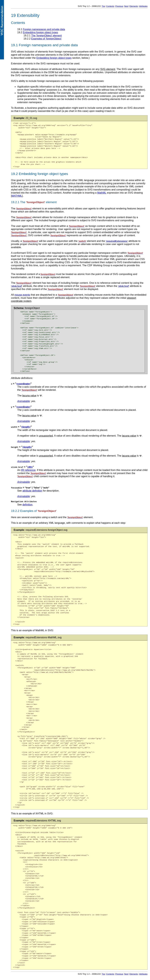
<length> (26, 427)
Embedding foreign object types (40, 32)
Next (126, 6)
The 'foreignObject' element (47, 36)
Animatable (24, 401)
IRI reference (28, 470)
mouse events (22, 295)
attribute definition (32, 491)
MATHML (17, 196)
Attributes (143, 6)
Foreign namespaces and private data (44, 29)
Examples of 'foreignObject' (46, 39)
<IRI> (30, 467)
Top (103, 6)
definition (27, 504)
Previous (119, 6)
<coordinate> (23, 384)
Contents (110, 6)
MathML (102, 193)
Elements (134, 6)
